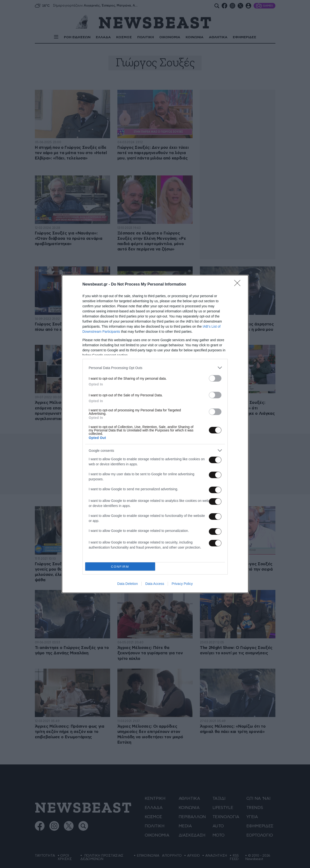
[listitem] (155, 368)
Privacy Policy (182, 584)
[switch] (215, 378)
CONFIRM (120, 567)
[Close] (239, 285)
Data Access (155, 584)
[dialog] (155, 434)
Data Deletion (128, 584)
